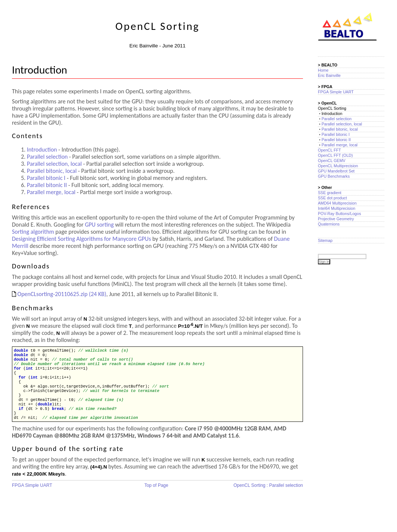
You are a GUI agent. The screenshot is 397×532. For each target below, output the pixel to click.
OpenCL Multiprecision (338, 166)
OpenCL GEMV (332, 161)
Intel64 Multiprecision (337, 208)
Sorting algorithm (33, 232)
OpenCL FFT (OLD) (335, 155)
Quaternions (329, 224)
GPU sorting (99, 225)
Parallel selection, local (54, 164)
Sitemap (325, 240)
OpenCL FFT (329, 150)
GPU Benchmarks (334, 176)
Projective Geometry (336, 219)
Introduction (42, 150)
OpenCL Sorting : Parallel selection (268, 497)
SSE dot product (332, 198)
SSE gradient (330, 193)
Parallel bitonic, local (52, 171)
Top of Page (156, 497)
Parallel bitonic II (47, 185)
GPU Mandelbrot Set (336, 171)
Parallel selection (47, 157)
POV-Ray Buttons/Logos (340, 214)
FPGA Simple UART (32, 497)
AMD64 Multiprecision (337, 203)
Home (323, 70)
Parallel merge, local (51, 192)
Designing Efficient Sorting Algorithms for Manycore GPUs (82, 239)
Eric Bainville (329, 75)
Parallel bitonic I (46, 178)
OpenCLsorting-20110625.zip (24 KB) (59, 294)
